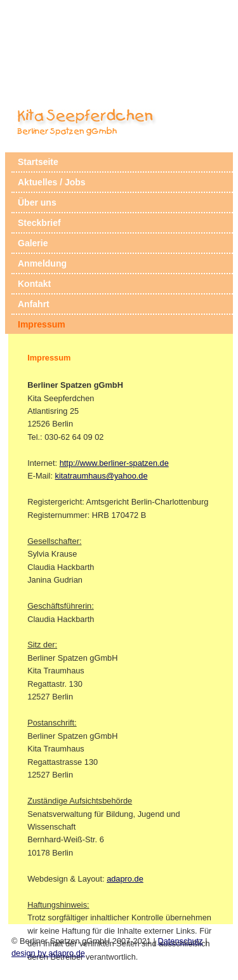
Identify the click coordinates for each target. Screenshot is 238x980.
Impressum (42, 324)
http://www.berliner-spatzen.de (114, 463)
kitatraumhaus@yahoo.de (102, 476)
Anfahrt (34, 304)
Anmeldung (42, 263)
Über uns (37, 202)
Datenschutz (180, 941)
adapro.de (125, 879)
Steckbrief (39, 223)
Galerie (33, 243)
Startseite (38, 162)
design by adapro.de (48, 953)
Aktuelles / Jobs (52, 182)
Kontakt (34, 284)
